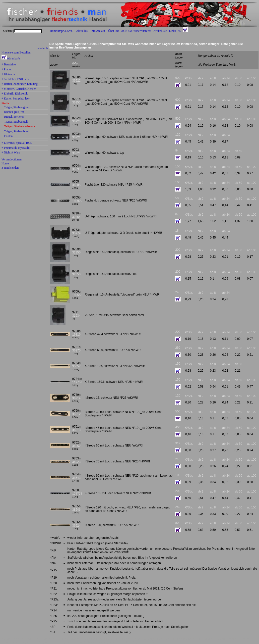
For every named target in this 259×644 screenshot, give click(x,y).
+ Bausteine (9, 65)
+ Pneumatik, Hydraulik (16, 148)
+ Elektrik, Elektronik (15, 94)
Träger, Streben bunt (16, 132)
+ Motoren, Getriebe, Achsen (19, 89)
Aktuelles (82, 31)
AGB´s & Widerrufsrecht (136, 31)
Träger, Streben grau (16, 107)
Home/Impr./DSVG (62, 31)
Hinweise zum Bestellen (16, 52)
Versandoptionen (12, 159)
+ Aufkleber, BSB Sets (15, 79)
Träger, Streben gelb (16, 122)
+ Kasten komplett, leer (16, 99)
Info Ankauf (98, 31)
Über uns (114, 31)
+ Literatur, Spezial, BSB (17, 143)
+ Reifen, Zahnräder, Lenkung (20, 84)
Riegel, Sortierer (14, 117)
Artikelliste (160, 31)
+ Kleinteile (9, 74)
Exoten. (9, 136)
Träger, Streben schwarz (20, 127)
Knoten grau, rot (14, 112)
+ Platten (7, 70)
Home (5, 163)
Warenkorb (13, 58)
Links (172, 31)
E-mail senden (10, 168)
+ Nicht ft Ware (11, 153)
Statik (5, 103)
